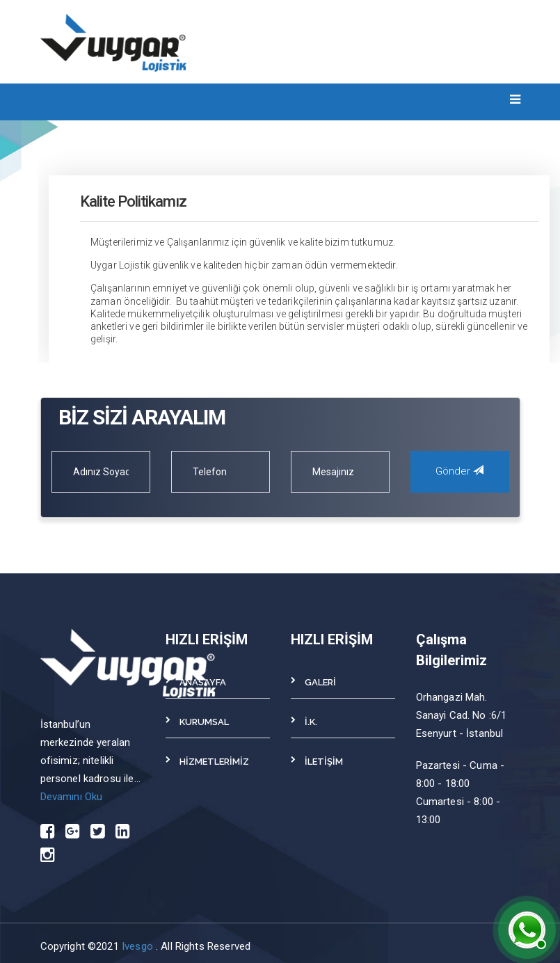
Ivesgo (139, 946)
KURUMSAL (204, 722)
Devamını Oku (72, 797)
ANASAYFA (203, 682)
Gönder (459, 471)
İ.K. (311, 722)
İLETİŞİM (324, 762)
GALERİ (320, 682)
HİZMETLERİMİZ (214, 762)
